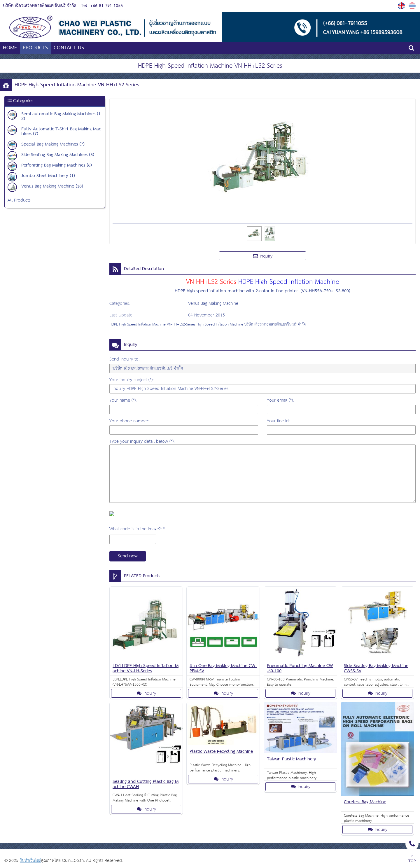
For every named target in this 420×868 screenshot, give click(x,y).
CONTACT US (69, 48)
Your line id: (278, 421)
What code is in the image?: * (137, 529)
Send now (128, 556)
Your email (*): (280, 400)
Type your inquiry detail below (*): (142, 441)
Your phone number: (129, 421)
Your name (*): (123, 400)
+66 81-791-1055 (106, 6)
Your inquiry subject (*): (131, 380)
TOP (412, 859)
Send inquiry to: (124, 359)
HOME (10, 48)
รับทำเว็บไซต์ (30, 861)
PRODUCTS (35, 48)
